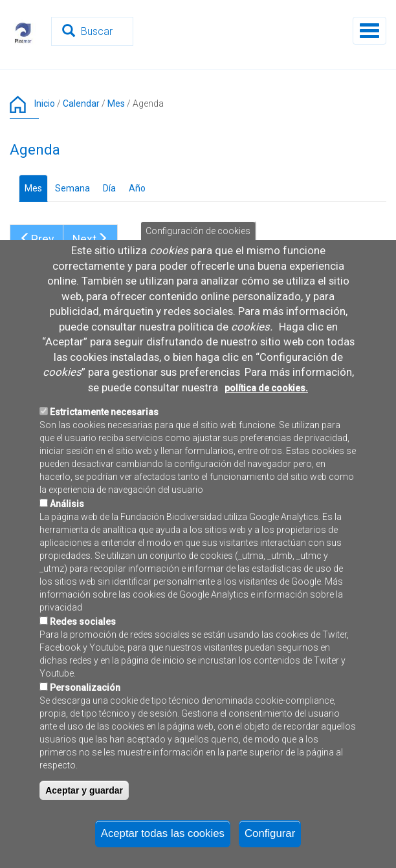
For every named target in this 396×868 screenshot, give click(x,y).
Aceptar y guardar (84, 856)
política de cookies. (266, 453)
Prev (37, 239)
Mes (116, 103)
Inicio (45, 103)
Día (109, 188)
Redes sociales (83, 688)
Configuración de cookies (198, 297)
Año (137, 188)
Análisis (67, 570)
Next (90, 239)
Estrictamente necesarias (104, 478)
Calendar (81, 103)
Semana (72, 188)
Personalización (85, 754)
